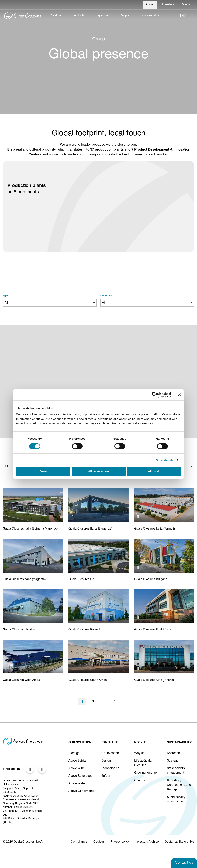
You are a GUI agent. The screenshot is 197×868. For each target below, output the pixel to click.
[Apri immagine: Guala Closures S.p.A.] (8, 517)
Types (6, 296)
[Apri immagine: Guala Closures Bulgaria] (140, 567)
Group (150, 5)
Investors (168, 5)
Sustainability (150, 16)
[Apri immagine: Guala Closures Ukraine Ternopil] (8, 618)
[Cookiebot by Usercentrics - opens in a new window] (155, 395)
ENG (183, 16)
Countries (106, 296)
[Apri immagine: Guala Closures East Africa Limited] (140, 618)
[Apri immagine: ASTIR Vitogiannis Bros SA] (140, 668)
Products (78, 16)
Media (186, 5)
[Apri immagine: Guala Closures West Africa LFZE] (8, 668)
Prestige (55, 16)
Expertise (102, 16)
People (125, 16)
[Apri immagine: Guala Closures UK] (74, 567)
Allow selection (98, 471)
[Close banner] (179, 395)
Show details (165, 460)
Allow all (154, 471)
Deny (43, 471)
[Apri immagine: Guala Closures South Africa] (74, 668)
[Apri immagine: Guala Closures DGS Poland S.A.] (74, 618)
